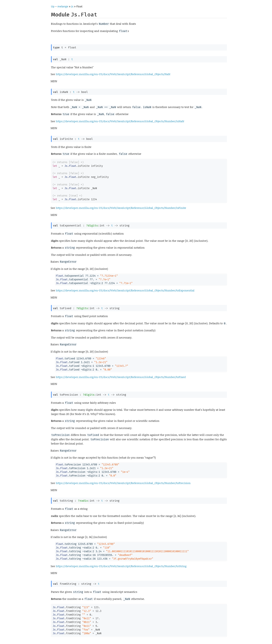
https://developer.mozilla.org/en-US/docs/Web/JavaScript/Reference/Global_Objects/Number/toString (121, 566)
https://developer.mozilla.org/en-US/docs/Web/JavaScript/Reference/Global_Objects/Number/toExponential (125, 290)
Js (72, 6)
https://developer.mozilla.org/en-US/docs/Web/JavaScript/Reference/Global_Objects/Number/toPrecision (123, 483)
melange (63, 6)
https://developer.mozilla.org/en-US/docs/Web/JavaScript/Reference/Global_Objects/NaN (113, 74)
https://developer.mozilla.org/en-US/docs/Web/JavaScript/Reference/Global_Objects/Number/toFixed (121, 377)
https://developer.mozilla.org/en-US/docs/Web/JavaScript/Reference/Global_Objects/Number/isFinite (121, 208)
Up (53, 6)
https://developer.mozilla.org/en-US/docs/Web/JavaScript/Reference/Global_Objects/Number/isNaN (120, 121)
